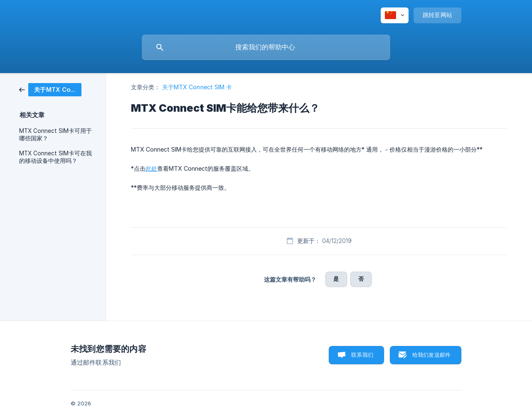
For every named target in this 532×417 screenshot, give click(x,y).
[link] (50, 89)
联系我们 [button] (362, 355)
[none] (395, 15)
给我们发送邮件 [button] (431, 355)
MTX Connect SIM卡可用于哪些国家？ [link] (55, 135)
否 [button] (361, 279)
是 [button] (336, 279)
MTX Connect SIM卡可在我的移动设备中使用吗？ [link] (55, 157)
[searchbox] (266, 47)
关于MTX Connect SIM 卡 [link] (197, 87)
